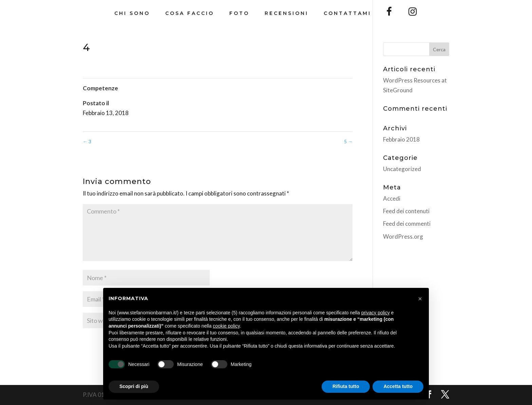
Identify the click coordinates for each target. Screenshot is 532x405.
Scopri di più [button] (134, 386)
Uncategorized (402, 169)
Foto (239, 14)
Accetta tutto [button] (398, 386)
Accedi (392, 198)
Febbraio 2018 (401, 139)
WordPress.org (403, 236)
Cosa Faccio (190, 14)
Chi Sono (132, 14)
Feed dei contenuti (406, 211)
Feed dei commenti (407, 224)
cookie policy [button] (226, 326)
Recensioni (287, 14)
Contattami (347, 14)
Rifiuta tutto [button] (346, 386)
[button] (420, 299)
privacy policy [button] (376, 313)
